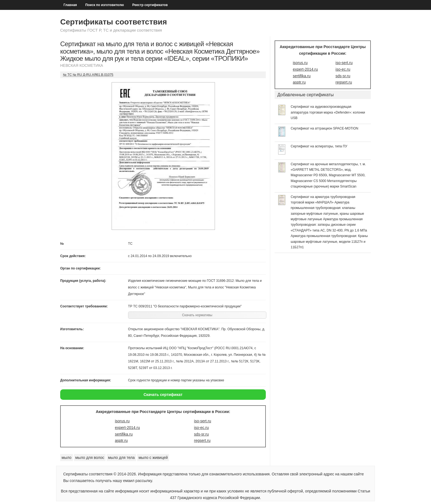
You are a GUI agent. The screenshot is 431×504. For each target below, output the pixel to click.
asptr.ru (121, 440)
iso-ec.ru (201, 428)
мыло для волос (90, 458)
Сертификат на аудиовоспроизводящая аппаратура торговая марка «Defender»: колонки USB (328, 112)
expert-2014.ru (127, 428)
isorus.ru (122, 421)
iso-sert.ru (203, 421)
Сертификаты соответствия (114, 22)
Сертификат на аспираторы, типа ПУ (319, 146)
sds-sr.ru (201, 434)
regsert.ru (202, 440)
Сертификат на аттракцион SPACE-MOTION (325, 128)
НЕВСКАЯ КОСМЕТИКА (82, 65)
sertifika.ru (124, 434)
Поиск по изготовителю (105, 5)
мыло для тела (121, 458)
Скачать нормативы (197, 315)
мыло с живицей (153, 458)
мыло (67, 458)
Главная (70, 5)
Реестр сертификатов (150, 5)
